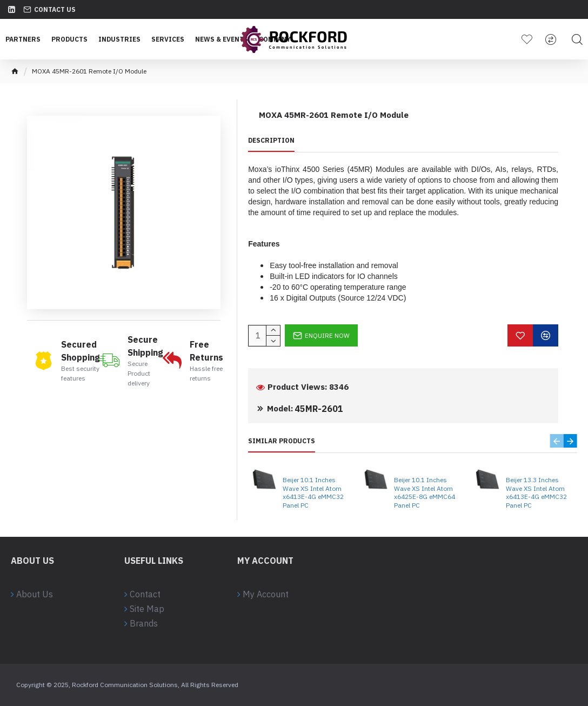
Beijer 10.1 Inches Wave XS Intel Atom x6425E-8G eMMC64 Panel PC (425, 492)
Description (271, 140)
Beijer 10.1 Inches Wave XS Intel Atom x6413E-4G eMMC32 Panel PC (313, 492)
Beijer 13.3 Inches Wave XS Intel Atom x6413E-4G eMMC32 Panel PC (536, 492)
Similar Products (282, 441)
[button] (557, 441)
